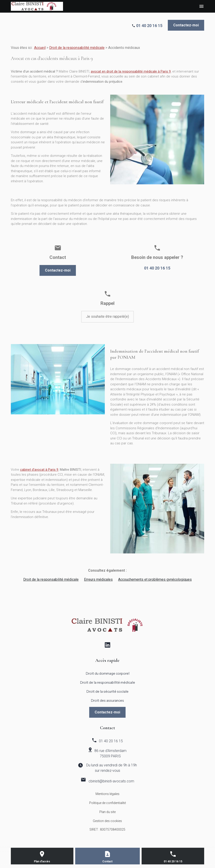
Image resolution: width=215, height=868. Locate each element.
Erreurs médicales (98, 579)
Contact (107, 861)
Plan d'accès (42, 861)
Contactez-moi (186, 25)
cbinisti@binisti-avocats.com (111, 781)
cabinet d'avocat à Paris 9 (39, 470)
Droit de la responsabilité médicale (77, 48)
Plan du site (107, 812)
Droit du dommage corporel (107, 674)
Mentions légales (107, 794)
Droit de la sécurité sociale (107, 692)
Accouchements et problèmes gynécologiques (155, 579)
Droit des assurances (107, 701)
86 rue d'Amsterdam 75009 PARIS (110, 753)
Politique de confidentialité (107, 803)
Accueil (40, 48)
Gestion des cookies (107, 821)
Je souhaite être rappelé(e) (107, 316)
